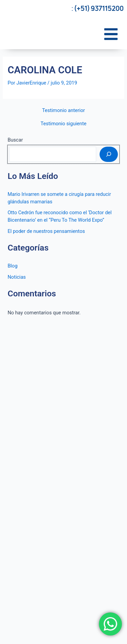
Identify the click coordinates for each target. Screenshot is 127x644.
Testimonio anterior (63, 111)
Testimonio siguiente (63, 124)
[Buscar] (109, 154)
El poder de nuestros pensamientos (46, 231)
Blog (12, 266)
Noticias (17, 277)
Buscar (15, 140)
